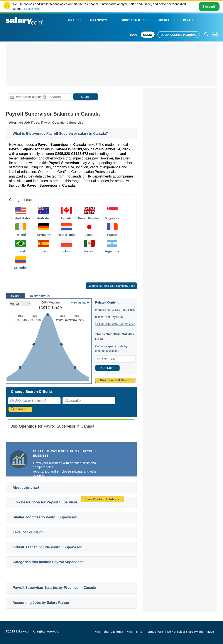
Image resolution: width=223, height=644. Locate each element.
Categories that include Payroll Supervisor (48, 562)
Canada (66, 218)
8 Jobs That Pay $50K (109, 317)
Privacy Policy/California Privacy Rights (117, 632)
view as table (80, 302)
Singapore (112, 218)
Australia (43, 218)
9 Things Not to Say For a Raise (115, 310)
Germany (43, 235)
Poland (66, 251)
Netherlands (66, 235)
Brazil (21, 251)
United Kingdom (89, 218)
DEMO (148, 35)
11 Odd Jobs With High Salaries (115, 324)
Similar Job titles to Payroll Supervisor (45, 517)
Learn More (33, 9)
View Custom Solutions (102, 499)
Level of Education (28, 532)
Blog (134, 35)
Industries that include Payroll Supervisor (47, 547)
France (112, 235)
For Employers (102, 20)
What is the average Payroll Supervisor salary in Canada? (60, 134)
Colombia (21, 268)
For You (74, 20)
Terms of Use (155, 632)
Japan (89, 235)
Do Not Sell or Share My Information (191, 632)
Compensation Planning (179, 35)
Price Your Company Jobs (111, 286)
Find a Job (191, 20)
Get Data (107, 368)
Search (86, 97)
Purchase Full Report (115, 380)
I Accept (209, 7)
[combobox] (34, 97)
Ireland (21, 235)
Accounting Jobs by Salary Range (41, 603)
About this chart (26, 487)
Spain (44, 251)
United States (21, 218)
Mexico (89, 251)
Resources (165, 20)
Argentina (112, 251)
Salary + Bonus (39, 296)
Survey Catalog (135, 20)
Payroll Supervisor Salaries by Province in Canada (54, 588)
